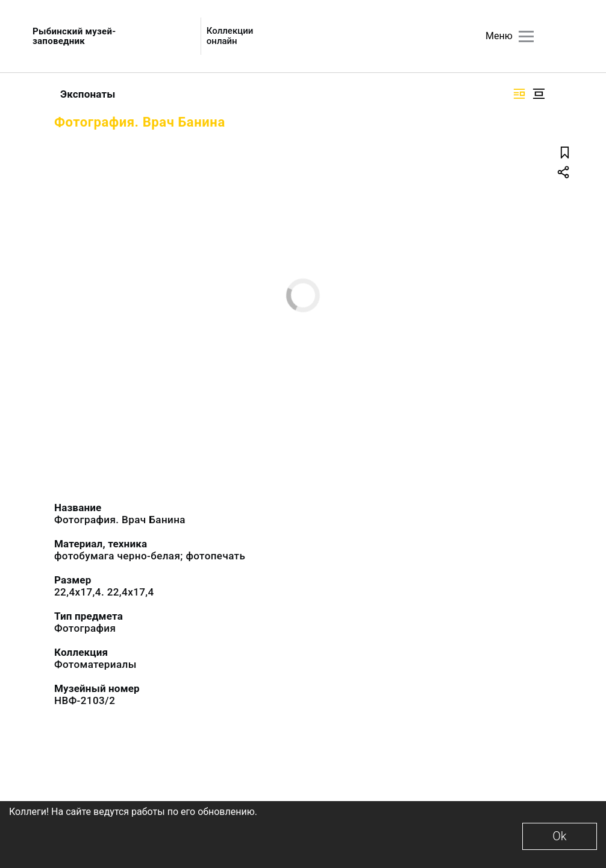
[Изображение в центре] (539, 94)
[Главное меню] (526, 36)
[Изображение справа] (519, 94)
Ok (559, 836)
